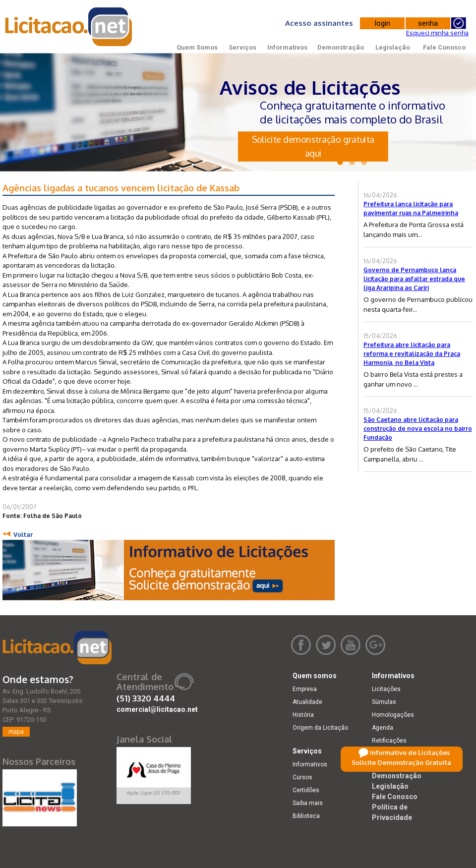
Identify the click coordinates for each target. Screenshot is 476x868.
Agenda (383, 728)
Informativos (287, 47)
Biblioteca (306, 816)
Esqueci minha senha (437, 33)
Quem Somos (197, 47)
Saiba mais (308, 803)
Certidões (306, 790)
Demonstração (341, 47)
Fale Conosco (444, 47)
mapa (16, 731)
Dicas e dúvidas (394, 753)
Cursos (302, 777)
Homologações (393, 715)
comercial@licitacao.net (157, 709)
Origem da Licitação (320, 728)
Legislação (393, 47)
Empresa (305, 689)
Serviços (242, 47)
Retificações (389, 741)
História (303, 715)
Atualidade (307, 702)
